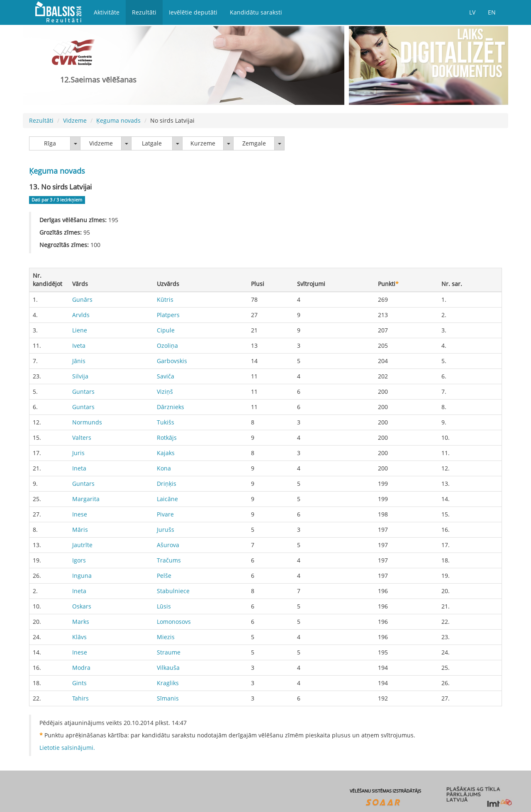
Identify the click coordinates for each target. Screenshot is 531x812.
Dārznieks (171, 407)
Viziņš (165, 391)
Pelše (164, 576)
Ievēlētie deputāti (193, 12)
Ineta (79, 468)
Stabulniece (173, 591)
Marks (81, 622)
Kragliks (168, 683)
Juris (78, 453)
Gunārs (82, 299)
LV (472, 12)
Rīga (50, 143)
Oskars (82, 606)
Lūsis (164, 606)
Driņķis (167, 484)
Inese (80, 514)
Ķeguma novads (118, 120)
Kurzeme (203, 143)
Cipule (166, 330)
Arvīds (81, 315)
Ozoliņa (167, 345)
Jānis (79, 361)
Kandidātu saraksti (256, 12)
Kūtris (165, 299)
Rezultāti (144, 12)
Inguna (82, 576)
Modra (81, 668)
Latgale (152, 143)
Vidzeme (75, 120)
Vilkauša (168, 668)
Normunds (87, 422)
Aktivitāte (107, 12)
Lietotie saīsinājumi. (67, 748)
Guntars (83, 391)
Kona (164, 468)
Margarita (86, 499)
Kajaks (166, 453)
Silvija (80, 376)
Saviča (166, 376)
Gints (79, 683)
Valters (82, 438)
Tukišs (166, 422)
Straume (169, 652)
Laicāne (167, 499)
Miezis (166, 637)
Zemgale (254, 143)
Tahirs (80, 698)
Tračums (169, 560)
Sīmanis (168, 698)
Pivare (165, 514)
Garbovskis (172, 361)
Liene (80, 330)
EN (492, 12)
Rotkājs (167, 438)
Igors (79, 560)
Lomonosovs (174, 622)
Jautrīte (82, 545)
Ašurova (168, 545)
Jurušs (166, 530)
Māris (80, 530)
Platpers (168, 315)
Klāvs (79, 637)
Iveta (79, 345)
